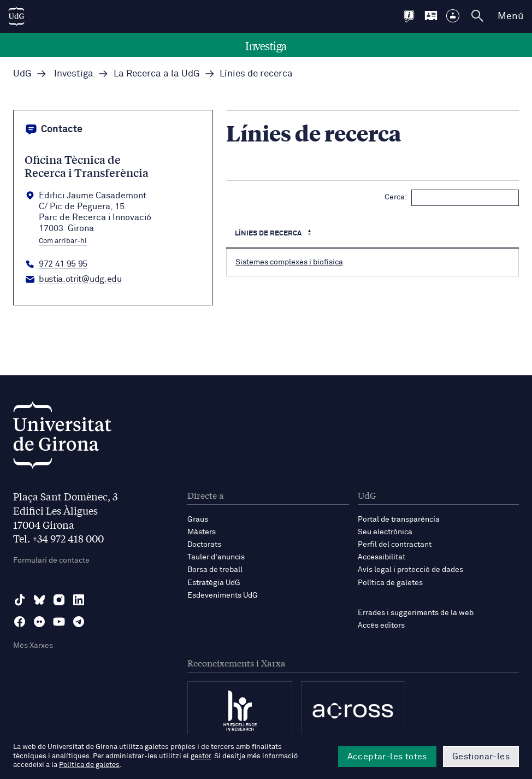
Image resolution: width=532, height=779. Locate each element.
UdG (22, 74)
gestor (201, 756)
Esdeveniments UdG (223, 595)
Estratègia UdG (214, 583)
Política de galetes (390, 583)
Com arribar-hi (63, 241)
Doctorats (204, 545)
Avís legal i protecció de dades (410, 570)
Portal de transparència (399, 520)
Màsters (202, 532)
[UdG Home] (16, 16)
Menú (510, 16)
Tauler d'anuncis (216, 557)
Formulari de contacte (51, 560)
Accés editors (381, 625)
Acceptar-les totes (387, 757)
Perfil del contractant (395, 545)
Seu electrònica (385, 532)
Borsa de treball (215, 570)
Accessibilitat (382, 557)
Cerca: (452, 198)
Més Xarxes (33, 646)
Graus (198, 520)
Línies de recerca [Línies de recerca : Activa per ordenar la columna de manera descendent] (269, 234)
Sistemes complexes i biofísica (289, 262)
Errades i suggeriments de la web (416, 613)
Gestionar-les (481, 757)
